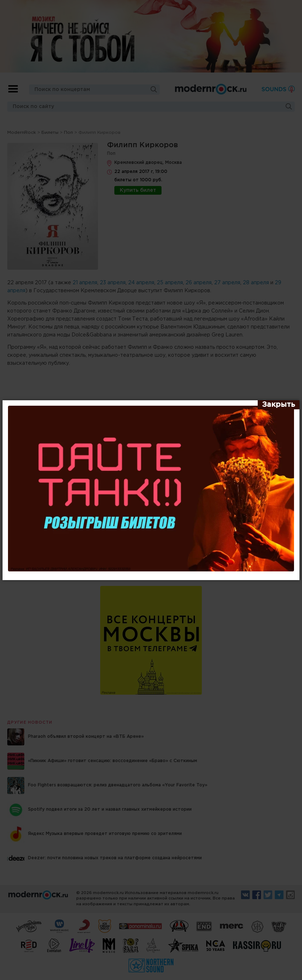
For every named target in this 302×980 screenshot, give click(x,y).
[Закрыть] (279, 405)
